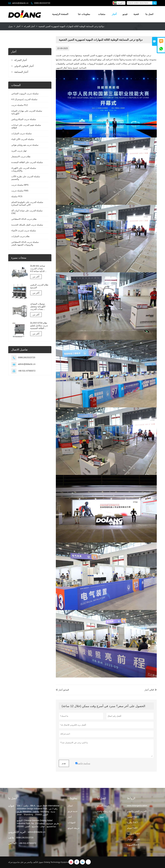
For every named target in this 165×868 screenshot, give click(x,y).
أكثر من (36, 277)
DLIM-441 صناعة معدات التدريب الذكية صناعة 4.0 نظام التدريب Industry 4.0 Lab (38, 269)
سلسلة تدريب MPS (20, 185)
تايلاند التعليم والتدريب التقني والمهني (143, 811)
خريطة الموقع (74, 828)
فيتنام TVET (132, 828)
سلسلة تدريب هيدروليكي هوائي (25, 145)
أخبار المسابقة (21, 72)
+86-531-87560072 (27, 371)
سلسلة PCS (17, 196)
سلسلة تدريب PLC (20, 105)
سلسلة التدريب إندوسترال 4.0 (24, 99)
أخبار (114, 14)
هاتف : (12, 838)
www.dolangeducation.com (139, 806)
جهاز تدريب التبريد (19, 151)
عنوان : (12, 806)
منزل (10, 26)
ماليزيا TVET (133, 822)
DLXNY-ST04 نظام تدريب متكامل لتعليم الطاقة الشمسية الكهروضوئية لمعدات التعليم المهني (39, 326)
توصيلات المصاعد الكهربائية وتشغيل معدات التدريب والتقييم (38, 307)
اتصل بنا (149, 14)
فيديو (125, 14)
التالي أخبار (149, 690)
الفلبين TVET (133, 817)
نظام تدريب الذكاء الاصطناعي (24, 219)
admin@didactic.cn (20, 3)
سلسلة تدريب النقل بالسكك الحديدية (27, 225)
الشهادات (72, 822)
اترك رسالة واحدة (105, 811)
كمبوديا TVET (133, 845)
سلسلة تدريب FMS (20, 191)
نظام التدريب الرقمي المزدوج (39, 286)
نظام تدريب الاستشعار (21, 156)
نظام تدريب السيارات (20, 236)
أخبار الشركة (29, 26)
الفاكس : (13, 843)
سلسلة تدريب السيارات (22, 133)
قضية (136, 14)
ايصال (70, 806)
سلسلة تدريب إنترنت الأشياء (24, 231)
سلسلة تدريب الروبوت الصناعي (25, 94)
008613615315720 (42, 3)
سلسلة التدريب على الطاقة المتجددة (27, 162)
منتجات (102, 14)
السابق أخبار (62, 690)
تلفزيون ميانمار (133, 839)
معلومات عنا (84, 14)
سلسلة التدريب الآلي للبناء (23, 139)
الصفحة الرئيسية (60, 14)
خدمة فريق (73, 811)
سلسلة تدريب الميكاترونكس (24, 119)
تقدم (64, 763)
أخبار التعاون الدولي (24, 66)
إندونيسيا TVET (134, 834)
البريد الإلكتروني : (18, 832)
